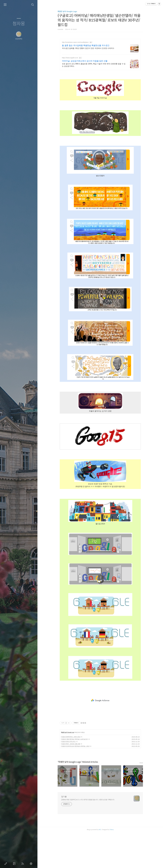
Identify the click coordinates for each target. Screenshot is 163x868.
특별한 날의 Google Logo (67, 11)
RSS (23, 864)
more (141, 798)
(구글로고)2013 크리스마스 (68, 777)
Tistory (112, 865)
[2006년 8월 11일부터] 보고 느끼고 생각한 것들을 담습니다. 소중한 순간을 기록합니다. (88, 835)
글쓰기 (6, 864)
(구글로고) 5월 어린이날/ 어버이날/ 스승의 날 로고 (74, 775)
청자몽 (19, 24)
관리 (31, 864)
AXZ (100, 865)
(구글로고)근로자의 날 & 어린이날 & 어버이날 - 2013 (75, 782)
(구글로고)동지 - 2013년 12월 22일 (71, 780)
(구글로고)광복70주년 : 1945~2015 (71, 772)
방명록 (15, 864)
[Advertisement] (100, 58)
